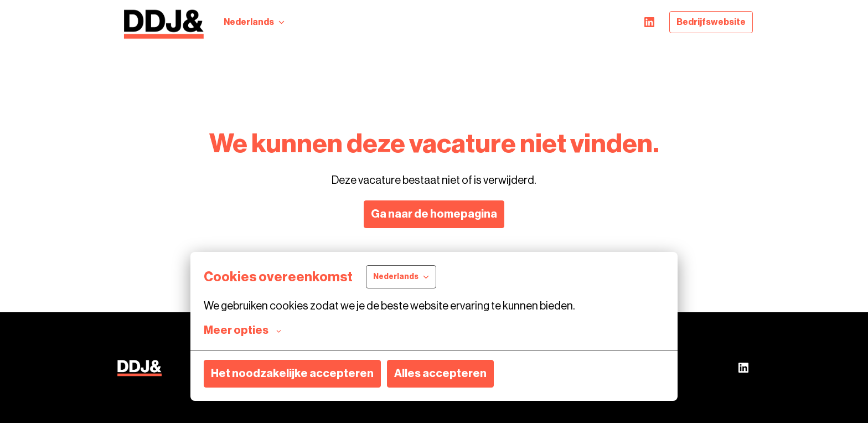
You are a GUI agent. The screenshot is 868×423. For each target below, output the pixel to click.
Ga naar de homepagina (434, 214)
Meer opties (242, 331)
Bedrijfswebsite (711, 22)
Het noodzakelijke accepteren (292, 374)
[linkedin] (649, 22)
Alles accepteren (440, 374)
